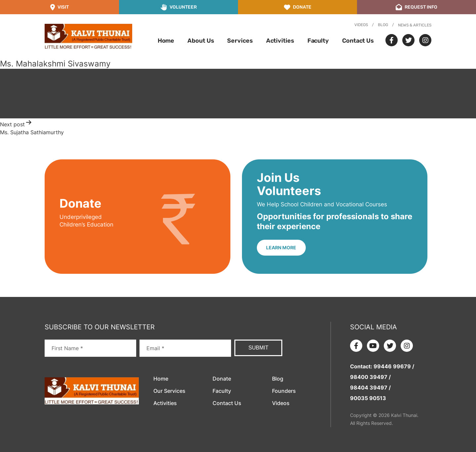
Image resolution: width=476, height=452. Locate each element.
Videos (361, 25)
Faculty (318, 41)
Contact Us (358, 41)
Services (240, 41)
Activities (280, 41)
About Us (201, 41)
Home (166, 41)
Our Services (169, 391)
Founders (284, 391)
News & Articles (415, 25)
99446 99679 (392, 366)
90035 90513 (368, 398)
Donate (222, 379)
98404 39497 (369, 388)
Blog (383, 25)
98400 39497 (369, 377)
